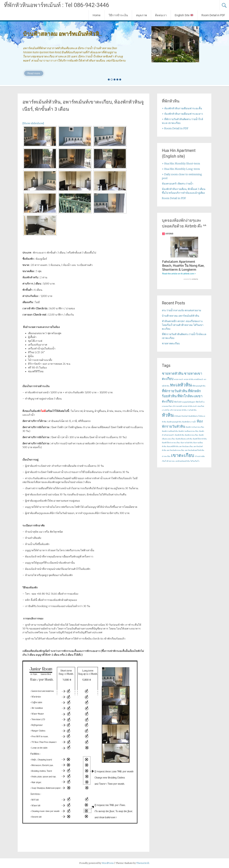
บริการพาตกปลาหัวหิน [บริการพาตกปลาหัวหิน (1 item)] (178, 410)
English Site (184, 15)
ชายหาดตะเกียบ (171, 343)
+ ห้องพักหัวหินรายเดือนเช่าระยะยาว (182, 114)
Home (97, 15)
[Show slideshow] (33, 123)
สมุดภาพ (141, 15)
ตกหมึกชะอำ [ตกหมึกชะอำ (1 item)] (199, 379)
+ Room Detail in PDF (175, 128)
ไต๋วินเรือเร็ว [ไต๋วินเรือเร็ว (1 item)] (195, 461)
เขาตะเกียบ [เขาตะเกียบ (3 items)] (183, 455)
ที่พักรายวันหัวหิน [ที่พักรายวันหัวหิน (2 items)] (175, 391)
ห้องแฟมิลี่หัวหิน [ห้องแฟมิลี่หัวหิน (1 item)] (173, 446)
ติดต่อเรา (161, 15)
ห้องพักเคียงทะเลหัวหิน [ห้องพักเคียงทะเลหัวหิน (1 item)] (184, 439)
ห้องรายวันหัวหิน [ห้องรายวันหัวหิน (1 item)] (187, 443)
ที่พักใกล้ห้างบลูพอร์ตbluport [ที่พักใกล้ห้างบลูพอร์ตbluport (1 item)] (185, 402)
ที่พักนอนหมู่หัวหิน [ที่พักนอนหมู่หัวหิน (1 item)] (199, 386)
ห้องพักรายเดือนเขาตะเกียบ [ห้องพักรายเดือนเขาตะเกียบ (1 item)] (188, 431)
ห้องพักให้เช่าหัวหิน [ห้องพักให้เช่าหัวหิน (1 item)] (200, 439)
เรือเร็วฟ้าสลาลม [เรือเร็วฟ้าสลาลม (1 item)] (168, 461)
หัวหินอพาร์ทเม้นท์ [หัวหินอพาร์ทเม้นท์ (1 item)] (181, 416)
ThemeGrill (143, 863)
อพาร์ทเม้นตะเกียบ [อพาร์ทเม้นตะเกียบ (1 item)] (186, 446)
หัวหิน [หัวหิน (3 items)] (168, 415)
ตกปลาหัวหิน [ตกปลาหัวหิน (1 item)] (189, 379)
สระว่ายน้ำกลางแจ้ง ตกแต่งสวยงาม (182, 310)
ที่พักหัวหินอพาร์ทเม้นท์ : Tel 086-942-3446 (57, 5)
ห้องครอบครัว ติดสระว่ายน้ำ (178, 184)
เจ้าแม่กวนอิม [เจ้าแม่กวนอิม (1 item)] (200, 456)
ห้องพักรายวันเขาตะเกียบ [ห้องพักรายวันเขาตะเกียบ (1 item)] (195, 427)
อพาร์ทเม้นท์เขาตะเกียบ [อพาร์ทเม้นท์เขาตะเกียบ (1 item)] (176, 450)
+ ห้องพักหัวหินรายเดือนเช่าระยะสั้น (182, 108)
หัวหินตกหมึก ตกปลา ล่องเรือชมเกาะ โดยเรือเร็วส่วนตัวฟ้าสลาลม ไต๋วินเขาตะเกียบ (183, 325)
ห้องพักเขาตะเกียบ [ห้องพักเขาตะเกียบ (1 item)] (191, 435)
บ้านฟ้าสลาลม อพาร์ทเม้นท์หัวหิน (180, 316)
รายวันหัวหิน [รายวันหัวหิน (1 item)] (192, 410)
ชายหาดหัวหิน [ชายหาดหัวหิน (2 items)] (173, 373)
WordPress (108, 863)
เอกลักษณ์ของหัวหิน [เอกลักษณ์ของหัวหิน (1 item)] (182, 461)
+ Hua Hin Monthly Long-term (181, 169)
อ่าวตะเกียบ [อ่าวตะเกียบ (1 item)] (166, 456)
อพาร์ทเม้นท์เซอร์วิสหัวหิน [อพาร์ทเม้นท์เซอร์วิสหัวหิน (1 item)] (194, 450)
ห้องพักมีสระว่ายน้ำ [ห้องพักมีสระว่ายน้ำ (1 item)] (189, 422)
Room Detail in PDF (213, 15)
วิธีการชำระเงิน (118, 15)
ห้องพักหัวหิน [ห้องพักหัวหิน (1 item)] (180, 435)
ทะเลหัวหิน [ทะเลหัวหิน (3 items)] (181, 385)
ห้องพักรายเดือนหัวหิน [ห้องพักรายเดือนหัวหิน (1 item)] (170, 431)
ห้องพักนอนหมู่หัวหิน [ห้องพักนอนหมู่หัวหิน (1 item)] (174, 422)
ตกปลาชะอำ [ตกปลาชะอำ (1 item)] (179, 379)
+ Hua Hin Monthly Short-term (181, 163)
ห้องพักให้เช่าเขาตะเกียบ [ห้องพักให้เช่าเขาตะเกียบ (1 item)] (171, 443)
